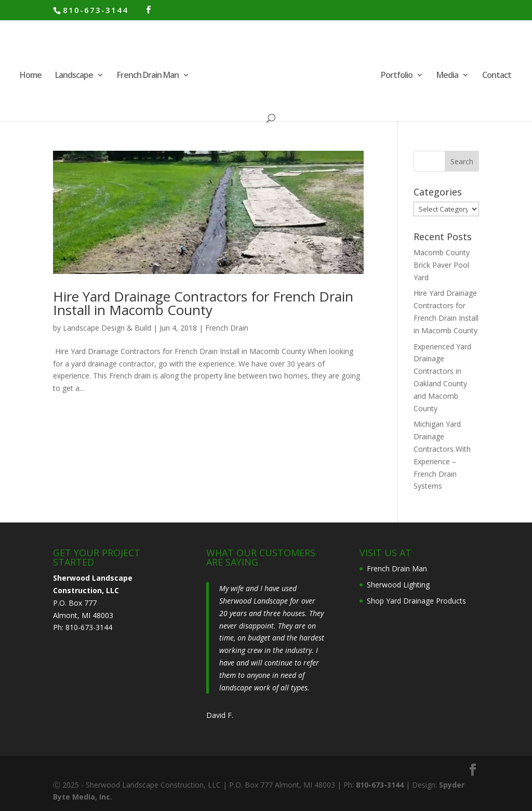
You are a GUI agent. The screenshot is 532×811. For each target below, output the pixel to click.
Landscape (74, 76)
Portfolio (397, 76)
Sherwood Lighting (398, 585)
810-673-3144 (96, 10)
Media (447, 76)
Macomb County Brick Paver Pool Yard (442, 265)
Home (31, 76)
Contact (497, 76)
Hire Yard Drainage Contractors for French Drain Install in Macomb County (203, 303)
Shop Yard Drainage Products (416, 601)
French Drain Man (148, 76)
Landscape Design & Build (107, 328)
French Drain (227, 328)
